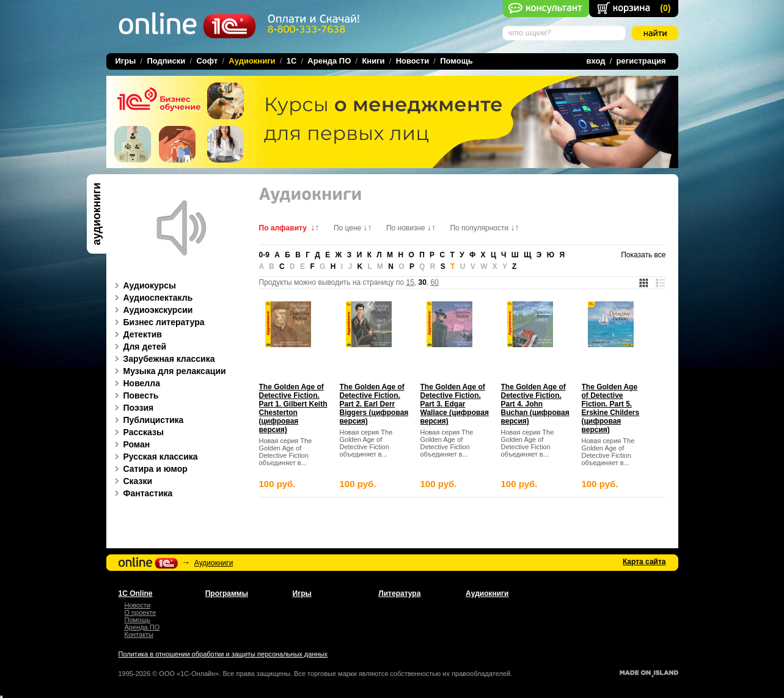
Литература (399, 593)
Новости (413, 61)
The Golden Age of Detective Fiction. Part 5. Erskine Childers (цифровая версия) (611, 408)
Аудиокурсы (144, 285)
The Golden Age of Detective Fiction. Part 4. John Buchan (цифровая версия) (535, 404)
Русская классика (154, 457)
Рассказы (137, 432)
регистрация (641, 61)
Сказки (132, 481)
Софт (207, 61)
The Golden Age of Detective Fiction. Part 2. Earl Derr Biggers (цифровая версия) (374, 404)
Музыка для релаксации (168, 371)
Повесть (135, 395)
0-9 (264, 255)
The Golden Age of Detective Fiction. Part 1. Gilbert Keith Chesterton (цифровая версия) (293, 408)
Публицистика (147, 420)
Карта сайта (644, 562)
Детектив (136, 334)
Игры (126, 61)
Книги (373, 61)
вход (596, 61)
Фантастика (142, 493)
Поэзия (132, 408)
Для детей (139, 347)
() (665, 8)
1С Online (136, 593)
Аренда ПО (329, 61)
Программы (227, 593)
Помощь (456, 61)
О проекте (141, 612)
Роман (130, 444)
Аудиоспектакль (152, 298)
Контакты (139, 634)
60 (435, 282)
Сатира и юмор (149, 469)
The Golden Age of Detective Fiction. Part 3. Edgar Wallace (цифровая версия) (455, 404)
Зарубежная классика (163, 359)
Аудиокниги (214, 563)
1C (292, 61)
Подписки (166, 61)
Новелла (135, 383)
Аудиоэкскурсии (152, 310)
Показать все (643, 255)
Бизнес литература (158, 322)
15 (410, 282)
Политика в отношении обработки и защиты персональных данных (223, 654)
